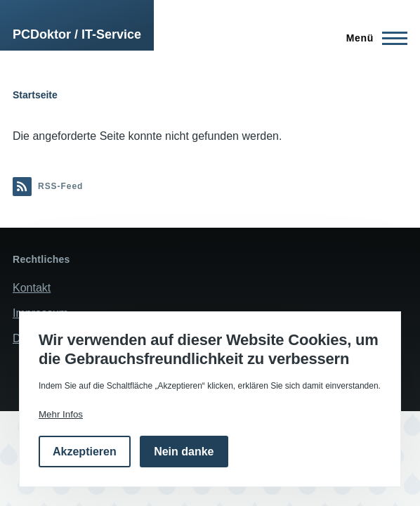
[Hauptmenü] (373, 38)
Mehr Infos (61, 414)
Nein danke (184, 452)
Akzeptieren (85, 452)
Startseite (35, 95)
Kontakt (32, 288)
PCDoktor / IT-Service (77, 34)
